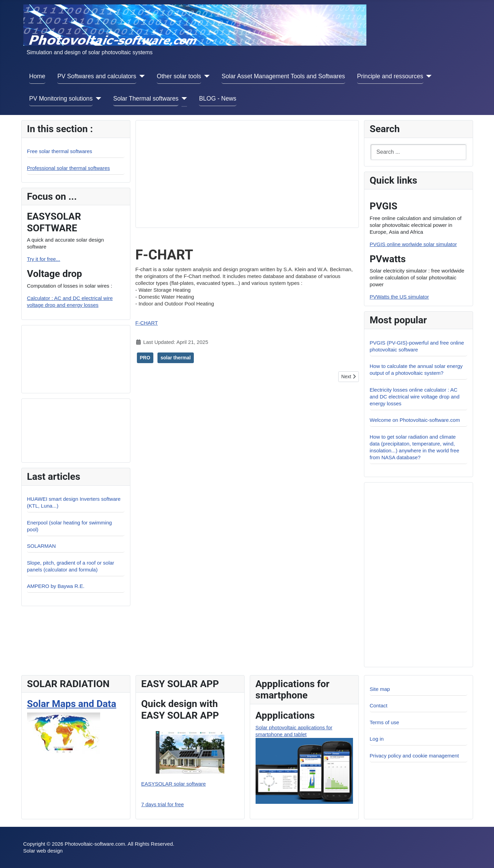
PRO (145, 358)
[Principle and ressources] (428, 76)
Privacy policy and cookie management (414, 756)
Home (37, 76)
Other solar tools (179, 76)
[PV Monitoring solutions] (97, 99)
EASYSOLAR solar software (174, 784)
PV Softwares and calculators (97, 76)
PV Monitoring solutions (61, 99)
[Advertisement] (75, 358)
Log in (377, 739)
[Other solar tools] (205, 76)
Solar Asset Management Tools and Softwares (283, 76)
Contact (379, 705)
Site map (380, 689)
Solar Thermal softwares (146, 99)
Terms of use (385, 722)
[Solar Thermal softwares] (183, 99)
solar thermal (176, 358)
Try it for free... (44, 259)
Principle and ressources (390, 76)
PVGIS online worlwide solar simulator (413, 244)
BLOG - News (218, 99)
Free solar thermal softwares (60, 151)
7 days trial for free (163, 804)
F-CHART (147, 323)
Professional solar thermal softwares (69, 168)
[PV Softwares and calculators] (140, 76)
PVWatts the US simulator (399, 297)
